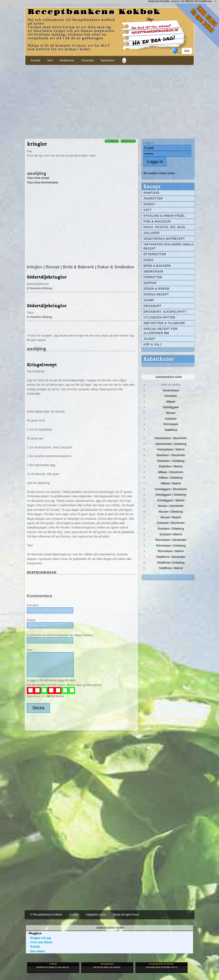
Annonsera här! (169, 377)
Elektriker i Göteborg (171, 461)
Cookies (74, 915)
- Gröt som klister (39, 942)
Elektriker (171, 396)
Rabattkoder (159, 359)
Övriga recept (156, 295)
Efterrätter (155, 254)
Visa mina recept (38, 178)
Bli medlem (151, 173)
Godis (149, 260)
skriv (50, 60)
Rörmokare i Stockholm (171, 540)
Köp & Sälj (152, 345)
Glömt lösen (167, 173)
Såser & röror (156, 289)
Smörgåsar (153, 272)
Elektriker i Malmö (171, 466)
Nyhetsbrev (108, 60)
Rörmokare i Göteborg (171, 546)
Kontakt (36, 60)
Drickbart (152, 306)
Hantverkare (171, 390)
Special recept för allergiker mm (161, 331)
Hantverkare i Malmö (171, 449)
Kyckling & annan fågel (164, 216)
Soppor (150, 283)
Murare (171, 413)
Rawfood (151, 193)
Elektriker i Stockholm (171, 455)
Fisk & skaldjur (157, 222)
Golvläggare (171, 407)
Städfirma (171, 430)
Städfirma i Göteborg (171, 563)
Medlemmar (67, 60)
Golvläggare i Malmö (171, 500)
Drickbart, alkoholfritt (165, 312)
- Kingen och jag (38, 938)
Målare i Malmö (171, 483)
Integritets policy (96, 915)
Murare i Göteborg (171, 512)
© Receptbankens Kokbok (46, 915)
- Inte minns (35, 951)
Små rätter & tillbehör (164, 323)
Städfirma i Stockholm (171, 557)
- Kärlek (33, 947)
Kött (148, 210)
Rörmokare (171, 424)
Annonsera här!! (110, 928)
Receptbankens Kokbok (94, 12)
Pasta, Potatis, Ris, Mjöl (165, 227)
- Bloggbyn (34, 933)
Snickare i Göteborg (171, 529)
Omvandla (88, 60)
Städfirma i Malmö (171, 568)
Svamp (149, 300)
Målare (171, 402)
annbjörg (37, 173)
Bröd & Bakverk (157, 266)
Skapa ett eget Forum (126, 915)
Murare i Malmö (171, 517)
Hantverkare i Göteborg (171, 444)
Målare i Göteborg (171, 478)
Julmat (149, 339)
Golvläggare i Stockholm (171, 489)
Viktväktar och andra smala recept (168, 247)
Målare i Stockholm (171, 472)
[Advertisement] (109, 101)
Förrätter (153, 277)
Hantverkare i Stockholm (171, 438)
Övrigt (149, 204)
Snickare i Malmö (171, 534)
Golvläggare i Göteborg (171, 495)
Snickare (171, 419)
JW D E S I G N (55, 696)
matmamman (42, 572)
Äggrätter (153, 199)
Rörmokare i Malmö (171, 551)
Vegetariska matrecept (164, 239)
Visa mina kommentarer (43, 182)
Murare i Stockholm (171, 506)
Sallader (152, 233)
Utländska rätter (159, 317)
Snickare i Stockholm (171, 523)
